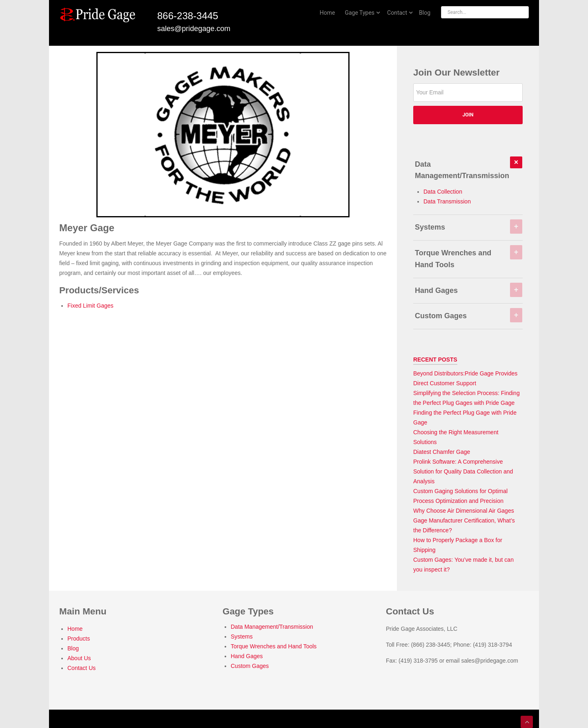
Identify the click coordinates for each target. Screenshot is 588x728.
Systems (242, 636)
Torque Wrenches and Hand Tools (274, 646)
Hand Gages (247, 656)
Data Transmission (447, 201)
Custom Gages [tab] (469, 314)
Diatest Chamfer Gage (442, 452)
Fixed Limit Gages (90, 306)
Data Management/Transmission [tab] (469, 168)
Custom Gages (250, 666)
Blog (73, 648)
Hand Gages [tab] (469, 289)
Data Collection (443, 192)
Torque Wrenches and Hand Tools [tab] (469, 257)
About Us (79, 658)
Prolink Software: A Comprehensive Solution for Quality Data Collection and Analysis (463, 471)
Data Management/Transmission (272, 627)
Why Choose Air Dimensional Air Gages (464, 511)
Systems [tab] (469, 226)
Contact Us (81, 668)
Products (79, 639)
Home (75, 629)
